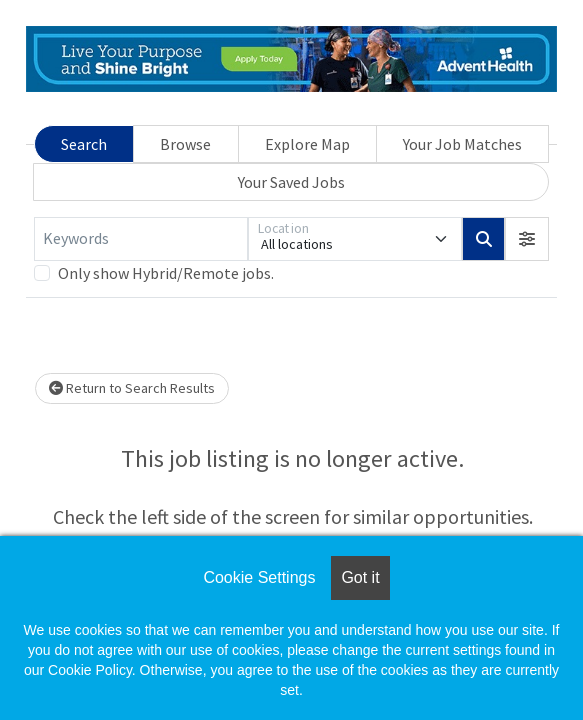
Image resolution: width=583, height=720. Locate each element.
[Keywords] (141, 239)
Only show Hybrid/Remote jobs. (166, 273)
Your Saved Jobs (291, 182)
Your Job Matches (462, 144)
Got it (360, 577)
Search (84, 144)
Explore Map (307, 144)
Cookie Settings (259, 577)
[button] (527, 239)
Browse (185, 144)
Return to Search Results (132, 388)
